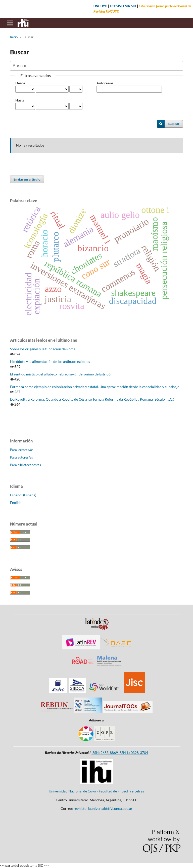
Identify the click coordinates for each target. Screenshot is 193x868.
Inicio (14, 37)
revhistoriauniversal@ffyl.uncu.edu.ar (103, 808)
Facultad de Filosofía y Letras (122, 791)
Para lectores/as (22, 450)
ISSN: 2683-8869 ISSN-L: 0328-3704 (120, 753)
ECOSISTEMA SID (123, 6)
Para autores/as (21, 457)
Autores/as (105, 83)
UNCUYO (100, 6)
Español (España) (23, 495)
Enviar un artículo (27, 179)
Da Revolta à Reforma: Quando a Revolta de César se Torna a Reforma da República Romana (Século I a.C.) (92, 399)
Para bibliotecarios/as (26, 465)
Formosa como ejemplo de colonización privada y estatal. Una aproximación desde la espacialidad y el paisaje (95, 387)
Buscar (174, 124)
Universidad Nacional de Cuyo (72, 791)
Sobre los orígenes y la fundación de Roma (43, 349)
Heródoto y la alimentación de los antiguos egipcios (50, 361)
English (16, 502)
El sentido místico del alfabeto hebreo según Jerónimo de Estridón (61, 374)
